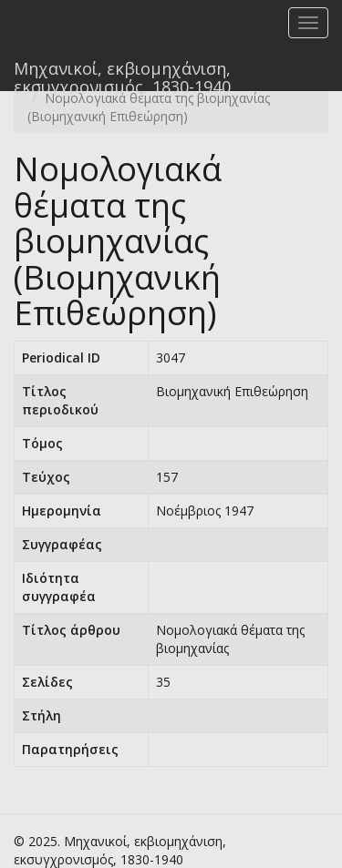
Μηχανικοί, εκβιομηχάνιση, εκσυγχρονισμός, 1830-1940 (122, 74)
